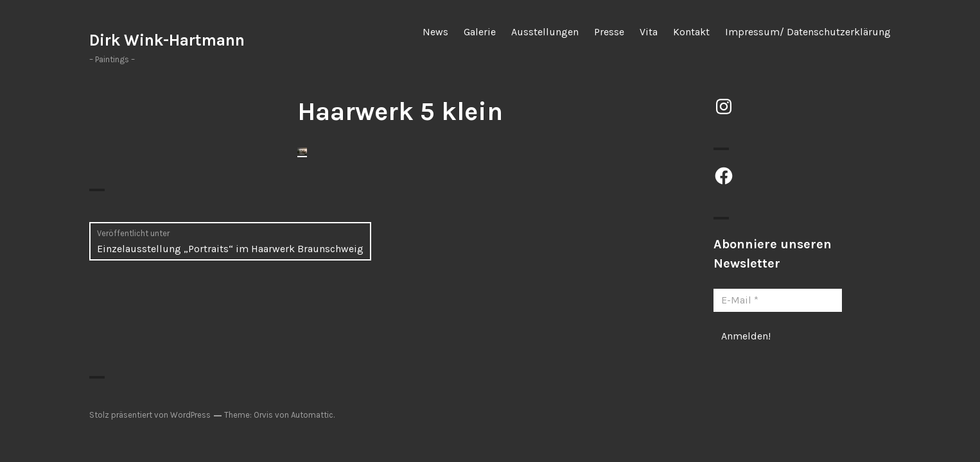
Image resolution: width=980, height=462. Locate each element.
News (435, 32)
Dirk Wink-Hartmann (167, 40)
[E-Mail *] (778, 300)
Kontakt (691, 32)
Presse (609, 32)
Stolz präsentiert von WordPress (150, 415)
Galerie (480, 32)
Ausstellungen (545, 32)
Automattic (312, 415)
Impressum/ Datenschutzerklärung (808, 32)
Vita (649, 32)
